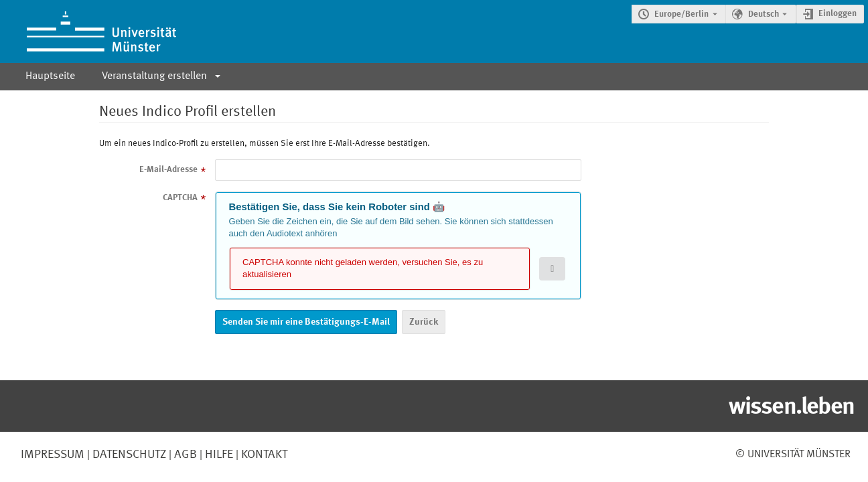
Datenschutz (128, 455)
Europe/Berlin (681, 14)
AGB (184, 455)
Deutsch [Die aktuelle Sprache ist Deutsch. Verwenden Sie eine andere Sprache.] (764, 14)
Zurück (424, 322)
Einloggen (838, 14)
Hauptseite (50, 76)
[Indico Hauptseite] (88, 31)
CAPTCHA (180, 198)
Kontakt (264, 455)
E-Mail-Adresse (168, 170)
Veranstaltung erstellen (154, 76)
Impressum (53, 455)
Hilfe (218, 455)
